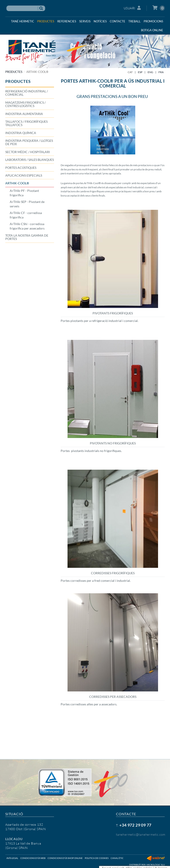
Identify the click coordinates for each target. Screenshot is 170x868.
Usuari (132, 8)
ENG (150, 72)
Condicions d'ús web (33, 858)
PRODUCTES (14, 72)
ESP (140, 72)
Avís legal (12, 858)
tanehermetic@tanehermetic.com (141, 834)
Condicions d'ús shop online (65, 858)
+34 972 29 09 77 (135, 825)
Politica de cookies (97, 858)
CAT (130, 72)
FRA (161, 72)
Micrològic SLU (156, 865)
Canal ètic (117, 858)
